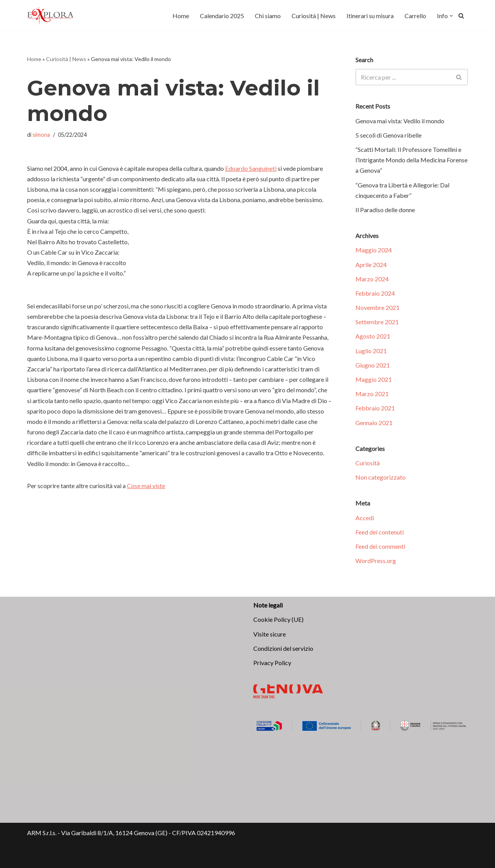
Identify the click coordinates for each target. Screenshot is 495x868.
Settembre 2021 (377, 322)
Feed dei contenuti (380, 532)
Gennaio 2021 (374, 423)
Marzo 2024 (372, 279)
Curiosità (368, 463)
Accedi (365, 518)
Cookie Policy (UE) (278, 619)
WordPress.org (376, 561)
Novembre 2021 (377, 307)
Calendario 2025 (222, 16)
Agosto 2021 (373, 336)
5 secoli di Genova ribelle (388, 135)
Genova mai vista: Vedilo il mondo (400, 121)
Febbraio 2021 (375, 408)
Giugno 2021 (373, 365)
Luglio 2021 (371, 351)
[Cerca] (461, 16)
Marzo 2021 (372, 394)
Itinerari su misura (370, 16)
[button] (451, 16)
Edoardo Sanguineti (251, 168)
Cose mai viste (146, 486)
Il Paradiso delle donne (385, 210)
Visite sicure (270, 634)
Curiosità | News (314, 16)
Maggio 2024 (374, 250)
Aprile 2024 (371, 265)
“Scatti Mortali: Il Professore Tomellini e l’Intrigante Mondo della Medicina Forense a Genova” (411, 160)
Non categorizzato (381, 477)
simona (41, 135)
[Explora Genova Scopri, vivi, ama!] (50, 16)
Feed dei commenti (380, 546)
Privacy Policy (272, 663)
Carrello (415, 16)
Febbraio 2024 (375, 293)
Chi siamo (268, 16)
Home (181, 16)
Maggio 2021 (374, 379)
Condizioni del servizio (283, 648)
